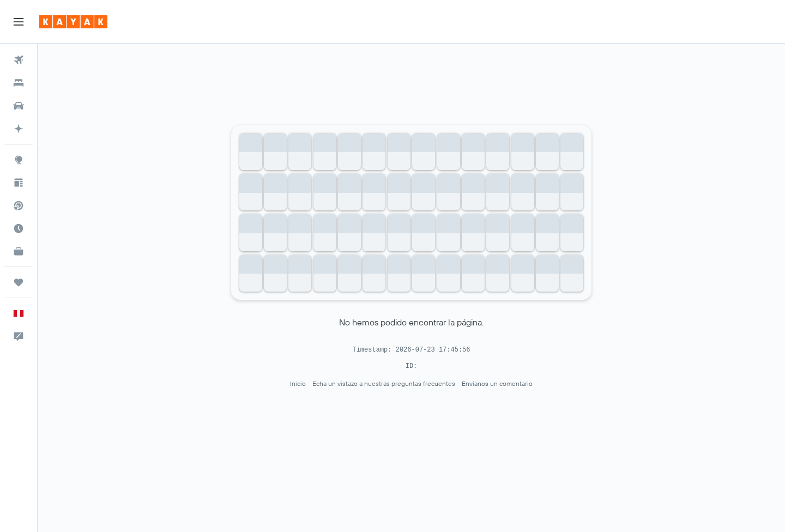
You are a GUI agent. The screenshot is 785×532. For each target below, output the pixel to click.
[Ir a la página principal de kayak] (73, 22)
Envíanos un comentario (497, 383)
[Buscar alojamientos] (19, 83)
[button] (19, 22)
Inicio (298, 383)
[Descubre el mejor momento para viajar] (19, 228)
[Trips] (19, 282)
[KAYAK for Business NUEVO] (19, 251)
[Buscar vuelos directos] (19, 205)
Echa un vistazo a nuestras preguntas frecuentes (384, 383)
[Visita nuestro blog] (19, 183)
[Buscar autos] (19, 106)
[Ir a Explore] (19, 160)
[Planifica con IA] (19, 129)
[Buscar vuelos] (19, 60)
